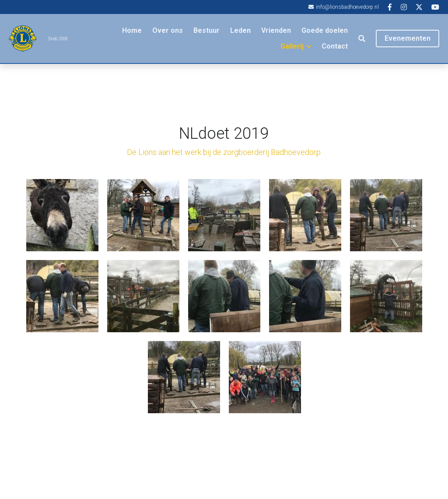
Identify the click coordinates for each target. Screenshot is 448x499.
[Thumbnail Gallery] (62, 215)
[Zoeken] (362, 39)
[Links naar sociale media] (390, 7)
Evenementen (408, 38)
